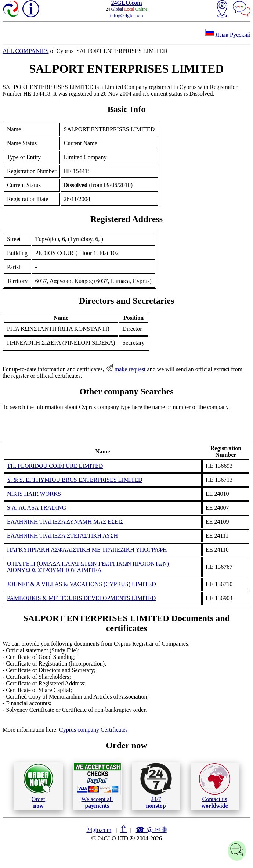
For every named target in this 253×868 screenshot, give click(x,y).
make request (126, 369)
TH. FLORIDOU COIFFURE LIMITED (55, 466)
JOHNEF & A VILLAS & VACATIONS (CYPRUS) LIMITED (82, 584)
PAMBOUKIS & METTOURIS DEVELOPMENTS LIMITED (81, 598)
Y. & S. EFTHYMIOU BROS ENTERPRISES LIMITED (75, 480)
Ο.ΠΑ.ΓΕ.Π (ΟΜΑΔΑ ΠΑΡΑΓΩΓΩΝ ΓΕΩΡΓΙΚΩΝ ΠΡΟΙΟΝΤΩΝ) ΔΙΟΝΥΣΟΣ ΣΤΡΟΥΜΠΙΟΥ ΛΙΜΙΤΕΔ (88, 567)
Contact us (215, 786)
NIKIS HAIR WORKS (34, 494)
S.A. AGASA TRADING (37, 508)
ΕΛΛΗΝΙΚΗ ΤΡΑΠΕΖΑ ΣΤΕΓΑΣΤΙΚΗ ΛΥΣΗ (62, 536)
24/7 (156, 786)
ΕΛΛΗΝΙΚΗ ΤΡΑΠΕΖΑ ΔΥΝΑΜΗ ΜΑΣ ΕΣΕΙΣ (65, 522)
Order (38, 786)
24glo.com (99, 830)
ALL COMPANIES (26, 51)
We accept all (97, 786)
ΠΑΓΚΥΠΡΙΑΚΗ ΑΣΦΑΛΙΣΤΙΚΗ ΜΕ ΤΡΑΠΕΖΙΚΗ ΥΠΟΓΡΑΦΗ (87, 550)
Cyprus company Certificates (93, 730)
